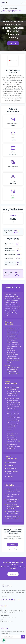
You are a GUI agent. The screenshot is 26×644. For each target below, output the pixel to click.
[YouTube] (9, 600)
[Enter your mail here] (11, 637)
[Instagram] (4, 600)
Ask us (13, 548)
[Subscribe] (23, 637)
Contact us (13, 575)
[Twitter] (7, 600)
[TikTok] (15, 600)
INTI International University (10, 9)
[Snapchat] (18, 600)
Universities (9, 7)
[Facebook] (1, 600)
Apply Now (13, 43)
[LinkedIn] (12, 600)
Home (2, 7)
